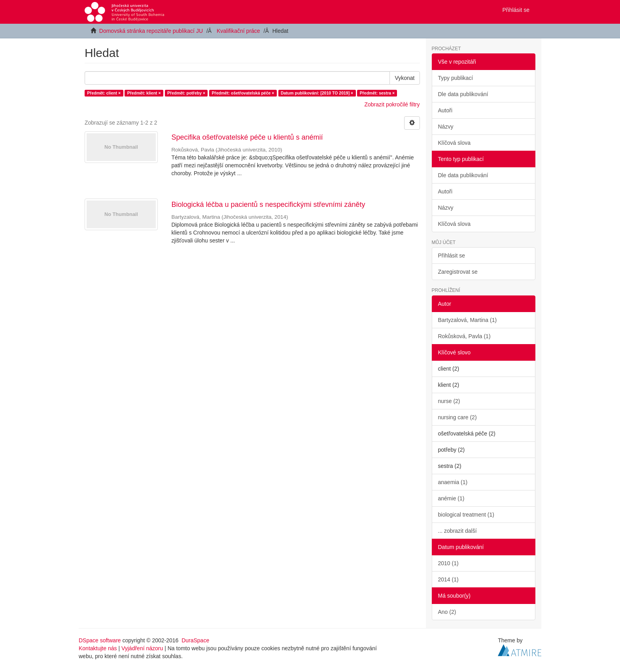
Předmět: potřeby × (186, 93)
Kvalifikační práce (238, 31)
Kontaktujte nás (98, 648)
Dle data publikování (463, 94)
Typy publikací (456, 78)
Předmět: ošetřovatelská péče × (243, 93)
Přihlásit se (452, 256)
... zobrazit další (457, 531)
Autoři (445, 110)
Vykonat (405, 78)
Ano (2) (447, 612)
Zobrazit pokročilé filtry (392, 104)
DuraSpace (195, 640)
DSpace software (100, 640)
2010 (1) (448, 563)
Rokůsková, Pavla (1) (464, 336)
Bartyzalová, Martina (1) (468, 320)
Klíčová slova (454, 143)
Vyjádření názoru (142, 648)
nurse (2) (449, 401)
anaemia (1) (453, 482)
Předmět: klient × (144, 93)
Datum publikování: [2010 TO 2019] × (317, 93)
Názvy (446, 127)
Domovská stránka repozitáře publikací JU (151, 31)
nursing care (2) (457, 417)
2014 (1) (448, 579)
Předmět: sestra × (377, 93)
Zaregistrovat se (458, 272)
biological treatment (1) (466, 515)
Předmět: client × (104, 93)
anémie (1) (451, 498)
